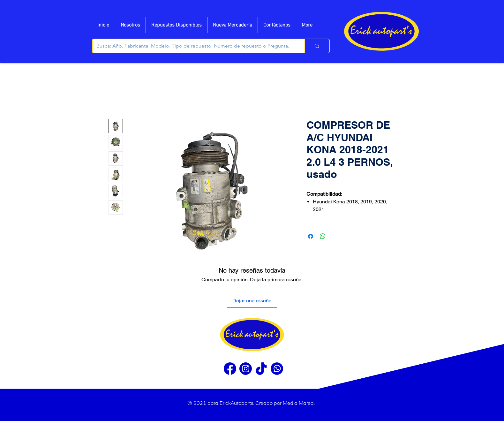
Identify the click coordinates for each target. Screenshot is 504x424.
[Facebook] (230, 369)
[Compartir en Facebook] (311, 236)
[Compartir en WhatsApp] (323, 236)
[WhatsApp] (277, 369)
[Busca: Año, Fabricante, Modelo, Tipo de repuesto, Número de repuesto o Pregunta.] (194, 46)
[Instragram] (246, 369)
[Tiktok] (261, 369)
